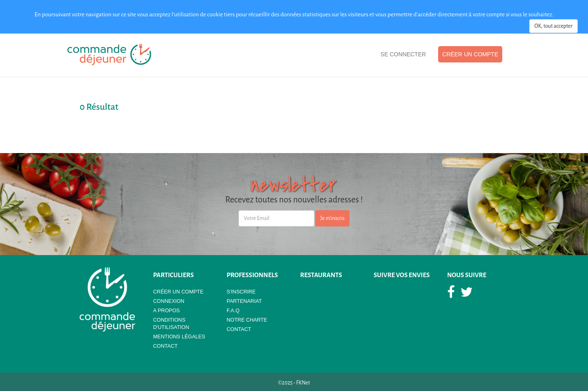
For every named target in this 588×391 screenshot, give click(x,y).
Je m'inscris (332, 218)
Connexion (169, 301)
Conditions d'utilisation (171, 324)
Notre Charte (247, 320)
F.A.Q (233, 311)
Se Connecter (403, 54)
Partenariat (244, 301)
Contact (165, 346)
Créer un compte (470, 54)
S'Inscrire (241, 292)
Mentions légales (179, 337)
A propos (166, 311)
